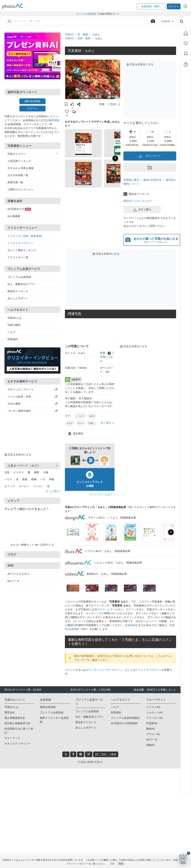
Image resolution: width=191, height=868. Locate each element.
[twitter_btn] (66, 754)
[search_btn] (181, 21)
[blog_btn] (89, 754)
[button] (151, 6)
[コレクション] (186, 54)
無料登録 (54, 120)
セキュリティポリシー (18, 743)
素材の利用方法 (152, 180)
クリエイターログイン (21, 243)
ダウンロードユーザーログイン (104, 670)
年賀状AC (152, 723)
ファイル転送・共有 (32, 397)
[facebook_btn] (73, 754)
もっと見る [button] (53, 491)
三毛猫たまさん (92, 384)
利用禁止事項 (131, 180)
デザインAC (153, 734)
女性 (7, 472)
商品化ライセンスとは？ (138, 201)
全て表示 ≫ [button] (108, 423)
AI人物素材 (14, 216)
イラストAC (153, 707)
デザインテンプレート (32, 389)
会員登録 (130, 625)
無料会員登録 (32, 101)
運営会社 (10, 712)
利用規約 (13, 339)
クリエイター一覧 (18, 257)
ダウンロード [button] (150, 156)
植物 (34, 479)
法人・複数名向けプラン (22, 284)
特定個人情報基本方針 (18, 723)
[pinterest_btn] (81, 754)
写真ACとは (14, 318)
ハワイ (8, 479)
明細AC (151, 745)
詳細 (112, 864)
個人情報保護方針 (15, 718)
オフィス (10, 486)
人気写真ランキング (19, 161)
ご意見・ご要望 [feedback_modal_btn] (106, 754)
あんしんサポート (18, 298)
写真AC (69, 34)
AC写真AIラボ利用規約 (124, 723)
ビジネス (19, 472)
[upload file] (153, 21)
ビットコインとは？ (102, 494)
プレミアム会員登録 (19, 277)
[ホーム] (186, 33)
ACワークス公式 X (18, 574)
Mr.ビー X (13, 581)
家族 (25, 479)
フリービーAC (155, 718)
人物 (46, 472)
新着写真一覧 (15, 182)
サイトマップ (12, 738)
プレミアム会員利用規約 (125, 718)
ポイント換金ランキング (22, 250)
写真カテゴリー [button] (32, 154)
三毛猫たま (114, 104)
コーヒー (24, 486)
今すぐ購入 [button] (142, 210)
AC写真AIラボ (19, 209)
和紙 (52, 479)
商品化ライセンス (18, 291)
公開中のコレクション (21, 189)
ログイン (32, 108)
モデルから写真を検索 (21, 168)
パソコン (38, 486)
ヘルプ (11, 332)
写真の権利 (14, 325)
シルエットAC (155, 712)
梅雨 (37, 472)
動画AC (151, 729)
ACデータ (152, 740)
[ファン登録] (186, 44)
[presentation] (171, 532)
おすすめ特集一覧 (18, 175)
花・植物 (83, 34)
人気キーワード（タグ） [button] (32, 466)
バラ (43, 479)
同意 (121, 864)
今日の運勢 (32, 404)
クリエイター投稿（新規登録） (26, 236)
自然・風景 (84, 38)
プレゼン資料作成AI (32, 411)
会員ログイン (100, 609)
